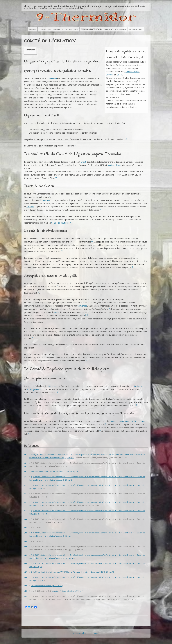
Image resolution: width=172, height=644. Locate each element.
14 (25, 547)
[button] (65, 88)
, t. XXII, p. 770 (68, 591)
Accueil (33, 29)
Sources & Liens (136, 29)
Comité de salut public (61, 223)
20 (25, 591)
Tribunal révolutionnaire (120, 421)
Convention (52, 78)
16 (25, 563)
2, (25, 463)
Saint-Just (46, 200)
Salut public (138, 386)
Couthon (110, 75)
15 (25, 555)
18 (25, 577)
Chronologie (45, 29)
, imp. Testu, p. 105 (55, 471)
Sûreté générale (34, 389)
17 (25, 572)
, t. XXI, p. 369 (47, 586)
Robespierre (53, 386)
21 (25, 596)
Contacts (96, 633)
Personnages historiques (115, 29)
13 (25, 541)
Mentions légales (79, 633)
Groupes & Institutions (91, 29)
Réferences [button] (32, 446)
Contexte (58, 29)
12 (25, 533)
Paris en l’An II (72, 29)
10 (25, 519)
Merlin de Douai (132, 71)
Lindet (120, 75)
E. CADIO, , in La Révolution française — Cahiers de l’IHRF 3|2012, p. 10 (72, 572)
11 (25, 528)
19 (25, 586)
